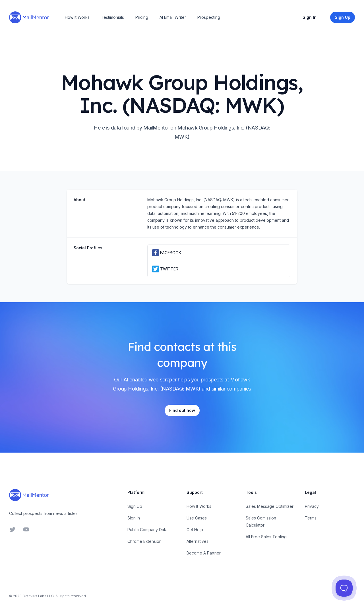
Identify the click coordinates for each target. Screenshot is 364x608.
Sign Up (135, 506)
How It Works (77, 17)
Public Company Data (147, 530)
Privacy (312, 506)
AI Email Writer (173, 17)
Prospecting (209, 17)
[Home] (29, 17)
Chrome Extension (144, 541)
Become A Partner (204, 553)
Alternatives (197, 541)
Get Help (195, 530)
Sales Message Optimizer (270, 506)
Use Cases (197, 518)
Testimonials (112, 17)
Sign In (310, 17)
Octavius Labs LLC (38, 596)
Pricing (142, 17)
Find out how (182, 410)
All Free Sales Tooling (266, 537)
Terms (311, 518)
